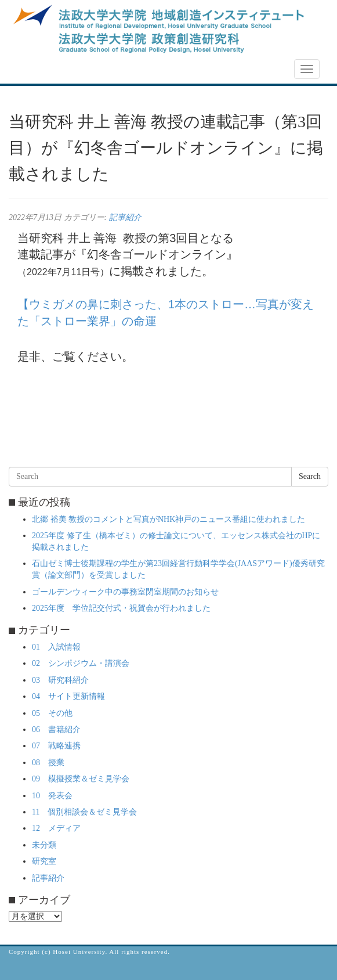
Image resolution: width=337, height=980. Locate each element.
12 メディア (56, 828)
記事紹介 (125, 217)
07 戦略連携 (56, 746)
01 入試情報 (56, 647)
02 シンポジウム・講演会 (81, 663)
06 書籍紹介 (56, 729)
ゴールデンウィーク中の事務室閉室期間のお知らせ (125, 592)
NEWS (27, 70)
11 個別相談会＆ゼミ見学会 (84, 812)
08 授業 (48, 763)
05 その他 (52, 713)
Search (310, 476)
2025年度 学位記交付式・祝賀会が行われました (121, 608)
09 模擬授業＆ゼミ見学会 (81, 779)
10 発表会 (52, 796)
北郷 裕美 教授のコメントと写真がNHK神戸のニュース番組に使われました (168, 519)
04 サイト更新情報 (68, 696)
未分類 (44, 845)
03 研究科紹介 (60, 680)
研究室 (44, 861)
